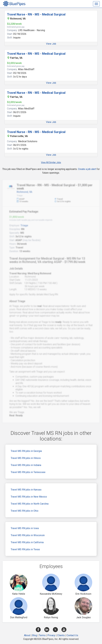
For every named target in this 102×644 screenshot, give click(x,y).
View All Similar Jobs (51, 162)
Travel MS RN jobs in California (27, 542)
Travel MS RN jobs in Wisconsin (28, 535)
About (27, 635)
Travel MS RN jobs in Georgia (26, 451)
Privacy (51, 635)
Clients (61, 635)
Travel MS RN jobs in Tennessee (28, 472)
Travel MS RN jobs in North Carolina (30, 504)
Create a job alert (87, 169)
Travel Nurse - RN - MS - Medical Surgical (36, 14)
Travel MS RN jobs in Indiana (26, 465)
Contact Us (72, 635)
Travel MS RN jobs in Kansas (26, 490)
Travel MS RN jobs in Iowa (25, 528)
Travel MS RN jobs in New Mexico (29, 497)
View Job (51, 44)
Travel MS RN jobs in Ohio (25, 511)
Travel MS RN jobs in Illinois (26, 458)
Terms (42, 635)
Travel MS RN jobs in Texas (25, 549)
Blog (35, 635)
